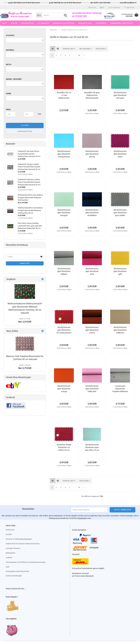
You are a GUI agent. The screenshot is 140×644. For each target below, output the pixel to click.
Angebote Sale (85, 23)
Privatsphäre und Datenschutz (17, 571)
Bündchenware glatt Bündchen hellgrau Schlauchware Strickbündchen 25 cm (64, 271)
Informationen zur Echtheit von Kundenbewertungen (26, 562)
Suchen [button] (92, 8)
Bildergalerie (11, 553)
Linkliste (9, 558)
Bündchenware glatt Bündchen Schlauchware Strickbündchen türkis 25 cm (64, 154)
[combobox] (69, 49)
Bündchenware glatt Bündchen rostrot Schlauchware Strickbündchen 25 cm (92, 330)
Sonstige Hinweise (13, 548)
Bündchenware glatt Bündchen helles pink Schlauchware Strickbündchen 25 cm (92, 389)
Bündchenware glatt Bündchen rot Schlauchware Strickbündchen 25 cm (64, 330)
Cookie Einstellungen (14, 576)
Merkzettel (129, 8)
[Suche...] (39, 15)
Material (10, 50)
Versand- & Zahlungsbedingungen (19, 539)
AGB (7, 567)
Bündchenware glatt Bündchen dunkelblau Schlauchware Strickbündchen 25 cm (92, 213)
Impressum (10, 530)
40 (79, 55)
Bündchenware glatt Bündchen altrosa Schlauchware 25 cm (92, 154)
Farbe (8, 94)
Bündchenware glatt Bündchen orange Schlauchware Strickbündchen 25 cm (64, 389)
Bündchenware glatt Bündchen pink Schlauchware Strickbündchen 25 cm (92, 271)
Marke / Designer (14, 79)
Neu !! (5, 23)
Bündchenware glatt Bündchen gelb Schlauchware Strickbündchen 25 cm (120, 271)
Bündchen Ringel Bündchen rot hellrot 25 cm (64, 447)
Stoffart (10, 35)
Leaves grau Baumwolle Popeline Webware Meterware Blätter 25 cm (120, 389)
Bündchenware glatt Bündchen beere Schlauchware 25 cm (120, 154)
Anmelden (25, 263)
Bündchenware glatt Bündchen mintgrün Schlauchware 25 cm (64, 213)
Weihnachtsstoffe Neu (64, 23)
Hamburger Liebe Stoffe (121, 23)
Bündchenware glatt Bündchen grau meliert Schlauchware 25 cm (120, 213)
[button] (102, 8)
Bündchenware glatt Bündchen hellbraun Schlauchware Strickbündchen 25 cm (120, 330)
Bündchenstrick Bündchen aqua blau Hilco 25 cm (92, 447)
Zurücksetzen (25, 131)
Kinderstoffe (28, 23)
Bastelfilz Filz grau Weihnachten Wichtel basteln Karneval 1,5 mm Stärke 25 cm (92, 95)
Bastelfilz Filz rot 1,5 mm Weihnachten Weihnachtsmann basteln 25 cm (64, 95)
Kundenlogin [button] (114, 8)
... (74, 55)
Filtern (25, 125)
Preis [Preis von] (8, 110)
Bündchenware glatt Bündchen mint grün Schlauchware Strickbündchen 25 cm (120, 95)
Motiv (9, 64)
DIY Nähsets (43, 23)
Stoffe (14, 23)
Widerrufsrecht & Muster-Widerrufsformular (23, 544)
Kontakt (9, 534)
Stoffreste (101, 23)
